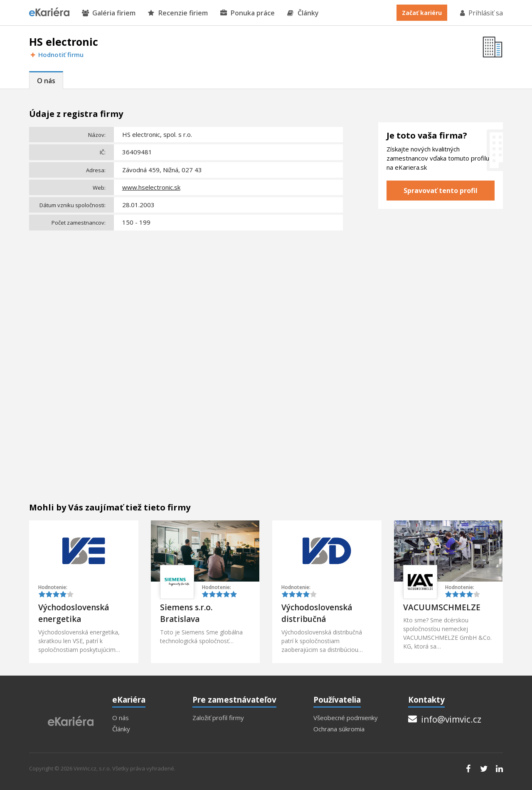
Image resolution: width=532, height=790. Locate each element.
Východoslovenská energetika (74, 613)
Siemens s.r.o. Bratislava (186, 613)
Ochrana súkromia (339, 729)
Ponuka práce (248, 13)
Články (303, 13)
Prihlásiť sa (481, 13)
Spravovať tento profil (441, 191)
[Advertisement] (186, 296)
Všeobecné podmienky (346, 718)
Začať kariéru (422, 13)
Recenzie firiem (178, 13)
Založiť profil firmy (218, 718)
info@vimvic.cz (445, 719)
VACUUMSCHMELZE (442, 607)
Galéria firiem (109, 13)
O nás (46, 81)
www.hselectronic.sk (151, 187)
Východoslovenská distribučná (317, 613)
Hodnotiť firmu (56, 55)
